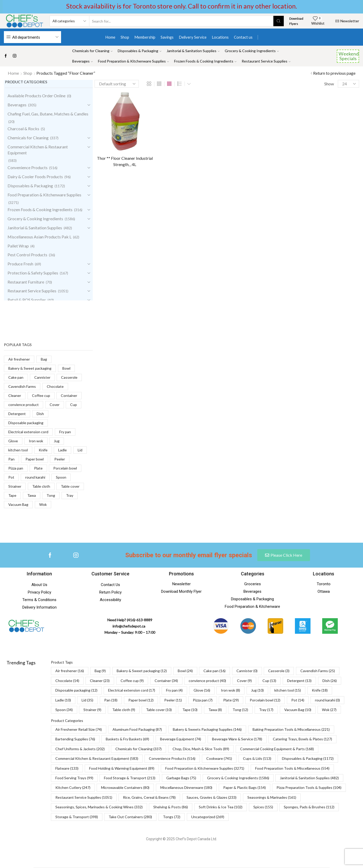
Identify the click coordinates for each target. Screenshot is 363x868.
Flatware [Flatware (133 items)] (67, 768)
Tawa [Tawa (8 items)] (215, 710)
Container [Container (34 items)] (166, 681)
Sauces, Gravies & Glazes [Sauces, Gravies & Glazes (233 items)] (212, 797)
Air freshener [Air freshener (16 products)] (19, 359)
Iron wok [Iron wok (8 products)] (36, 441)
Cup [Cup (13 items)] (269, 681)
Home (110, 37)
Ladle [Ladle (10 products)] (62, 450)
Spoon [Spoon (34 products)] (61, 477)
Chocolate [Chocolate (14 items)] (67, 681)
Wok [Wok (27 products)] (43, 504)
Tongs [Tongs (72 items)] (172, 817)
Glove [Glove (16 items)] (202, 690)
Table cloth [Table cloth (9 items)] (124, 710)
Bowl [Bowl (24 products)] (66, 368)
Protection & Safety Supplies (33, 273)
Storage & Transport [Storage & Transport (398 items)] (77, 817)
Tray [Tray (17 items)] (266, 710)
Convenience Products (28, 167)
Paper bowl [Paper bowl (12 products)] (35, 459)
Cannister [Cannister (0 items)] (247, 671)
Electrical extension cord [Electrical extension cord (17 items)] (132, 690)
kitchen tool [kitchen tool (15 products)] (18, 450)
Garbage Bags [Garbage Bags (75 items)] (181, 778)
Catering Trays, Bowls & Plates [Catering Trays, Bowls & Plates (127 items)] (302, 739)
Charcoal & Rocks (23, 129)
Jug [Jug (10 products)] (57, 441)
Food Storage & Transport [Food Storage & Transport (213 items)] (130, 778)
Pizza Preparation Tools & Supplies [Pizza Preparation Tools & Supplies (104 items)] (309, 787)
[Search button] (279, 21)
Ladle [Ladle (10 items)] (63, 700)
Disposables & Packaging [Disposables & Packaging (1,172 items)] (308, 758)
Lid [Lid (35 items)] (87, 700)
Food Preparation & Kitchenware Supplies (133, 61)
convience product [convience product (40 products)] (24, 405)
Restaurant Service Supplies (266, 61)
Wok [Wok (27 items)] (329, 710)
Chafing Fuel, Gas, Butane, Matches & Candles (48, 114)
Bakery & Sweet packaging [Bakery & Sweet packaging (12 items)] (142, 671)
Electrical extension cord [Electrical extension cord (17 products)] (28, 432)
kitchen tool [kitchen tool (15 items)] (288, 690)
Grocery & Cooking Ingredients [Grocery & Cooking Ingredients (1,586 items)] (238, 778)
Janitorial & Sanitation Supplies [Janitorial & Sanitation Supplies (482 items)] (309, 778)
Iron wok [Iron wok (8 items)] (230, 690)
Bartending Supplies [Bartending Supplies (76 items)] (75, 739)
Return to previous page (334, 73)
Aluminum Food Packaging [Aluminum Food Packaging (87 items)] (137, 729)
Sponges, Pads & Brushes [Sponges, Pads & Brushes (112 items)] (309, 807)
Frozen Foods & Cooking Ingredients (205, 61)
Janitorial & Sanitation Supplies (193, 51)
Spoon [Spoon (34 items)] (64, 710)
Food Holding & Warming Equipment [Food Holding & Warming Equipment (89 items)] (122, 768)
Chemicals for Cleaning (92, 51)
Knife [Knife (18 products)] (43, 450)
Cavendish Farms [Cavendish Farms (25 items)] (318, 671)
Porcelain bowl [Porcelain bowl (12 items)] (265, 700)
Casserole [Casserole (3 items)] (279, 671)
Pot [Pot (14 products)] (11, 477)
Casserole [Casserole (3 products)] (69, 377)
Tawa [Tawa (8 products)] (32, 495)
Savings (167, 37)
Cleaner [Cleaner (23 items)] (100, 681)
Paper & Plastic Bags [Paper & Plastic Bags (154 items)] (245, 787)
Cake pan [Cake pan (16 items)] (214, 671)
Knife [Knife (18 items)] (320, 690)
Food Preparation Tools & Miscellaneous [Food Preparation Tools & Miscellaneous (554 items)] (292, 768)
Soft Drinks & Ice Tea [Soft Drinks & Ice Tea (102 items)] (221, 807)
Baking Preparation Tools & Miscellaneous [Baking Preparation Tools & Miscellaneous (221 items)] (291, 729)
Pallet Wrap (18, 246)
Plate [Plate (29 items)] (231, 700)
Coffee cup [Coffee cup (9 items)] (132, 681)
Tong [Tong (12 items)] (240, 710)
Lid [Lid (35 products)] (80, 450)
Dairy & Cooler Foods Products (35, 177)
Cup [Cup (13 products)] (74, 405)
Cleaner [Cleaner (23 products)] (15, 395)
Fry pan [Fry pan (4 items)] (174, 690)
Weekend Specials (349, 56)
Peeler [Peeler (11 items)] (173, 700)
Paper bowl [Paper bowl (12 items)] (141, 700)
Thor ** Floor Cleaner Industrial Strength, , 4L (125, 161)
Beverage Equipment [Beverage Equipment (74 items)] (181, 739)
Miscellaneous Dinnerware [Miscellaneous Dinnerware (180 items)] (186, 787)
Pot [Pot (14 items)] (298, 700)
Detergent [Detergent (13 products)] (17, 414)
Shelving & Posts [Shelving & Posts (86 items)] (171, 807)
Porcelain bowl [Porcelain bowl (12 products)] (65, 468)
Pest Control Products (27, 255)
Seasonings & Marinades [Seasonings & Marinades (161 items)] (272, 797)
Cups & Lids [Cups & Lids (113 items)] (257, 758)
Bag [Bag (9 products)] (44, 359)
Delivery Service (193, 37)
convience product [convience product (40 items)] (207, 681)
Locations (220, 37)
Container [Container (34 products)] (69, 395)
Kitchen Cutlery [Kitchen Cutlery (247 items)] (73, 787)
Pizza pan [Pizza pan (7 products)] (16, 468)
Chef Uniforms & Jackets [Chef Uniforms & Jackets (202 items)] (80, 749)
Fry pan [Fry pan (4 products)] (65, 432)
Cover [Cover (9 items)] (244, 681)
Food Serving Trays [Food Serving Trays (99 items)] (74, 778)
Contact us (243, 37)
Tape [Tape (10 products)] (12, 495)
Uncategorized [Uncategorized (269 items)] (208, 817)
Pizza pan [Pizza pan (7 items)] (203, 700)
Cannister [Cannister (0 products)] (42, 377)
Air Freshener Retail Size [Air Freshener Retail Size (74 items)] (79, 729)
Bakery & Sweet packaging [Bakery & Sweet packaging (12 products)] (30, 368)
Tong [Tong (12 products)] (51, 495)
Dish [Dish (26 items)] (330, 681)
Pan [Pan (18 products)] (11, 459)
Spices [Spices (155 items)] (263, 807)
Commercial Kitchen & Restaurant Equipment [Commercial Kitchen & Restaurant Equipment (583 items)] (97, 758)
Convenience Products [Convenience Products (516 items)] (172, 758)
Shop (125, 37)
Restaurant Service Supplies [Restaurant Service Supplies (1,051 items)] (84, 797)
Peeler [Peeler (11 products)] (60, 459)
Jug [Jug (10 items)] (257, 690)
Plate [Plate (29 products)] (38, 468)
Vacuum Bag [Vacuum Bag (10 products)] (18, 504)
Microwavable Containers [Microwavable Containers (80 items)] (125, 787)
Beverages (82, 61)
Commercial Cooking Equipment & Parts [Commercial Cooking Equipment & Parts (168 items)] (277, 749)
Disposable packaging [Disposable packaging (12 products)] (26, 423)
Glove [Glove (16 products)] (13, 441)
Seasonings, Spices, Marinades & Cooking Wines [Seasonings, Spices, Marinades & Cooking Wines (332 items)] (99, 807)
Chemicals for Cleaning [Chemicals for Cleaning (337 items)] (138, 749)
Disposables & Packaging (140, 51)
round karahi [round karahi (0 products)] (35, 477)
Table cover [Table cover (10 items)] (159, 710)
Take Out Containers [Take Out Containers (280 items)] (130, 817)
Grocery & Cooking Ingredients (252, 51)
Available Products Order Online (37, 96)
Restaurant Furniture (26, 282)
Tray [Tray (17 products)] (70, 495)
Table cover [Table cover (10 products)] (70, 486)
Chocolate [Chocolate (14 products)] (55, 386)
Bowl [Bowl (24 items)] (185, 671)
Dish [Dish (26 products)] (40, 414)
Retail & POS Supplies (27, 300)
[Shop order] (117, 84)
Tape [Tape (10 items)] (190, 710)
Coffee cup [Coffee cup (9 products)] (41, 395)
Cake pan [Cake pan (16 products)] (16, 377)
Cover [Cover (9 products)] (55, 405)
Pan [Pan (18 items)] (111, 700)
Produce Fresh (20, 264)
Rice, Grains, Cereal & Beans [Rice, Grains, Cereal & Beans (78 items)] (149, 797)
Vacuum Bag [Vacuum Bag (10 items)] (298, 710)
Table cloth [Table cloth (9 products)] (41, 486)
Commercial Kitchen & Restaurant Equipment (38, 150)
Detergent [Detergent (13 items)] (299, 681)
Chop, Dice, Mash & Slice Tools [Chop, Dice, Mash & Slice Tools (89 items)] (201, 749)
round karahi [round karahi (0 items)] (327, 700)
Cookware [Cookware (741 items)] (219, 758)
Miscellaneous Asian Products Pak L (39, 237)
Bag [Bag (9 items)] (100, 671)
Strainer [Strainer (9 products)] (15, 486)
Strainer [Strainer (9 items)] (92, 710)
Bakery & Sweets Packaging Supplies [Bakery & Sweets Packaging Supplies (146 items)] (207, 729)
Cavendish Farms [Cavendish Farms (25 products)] (22, 386)
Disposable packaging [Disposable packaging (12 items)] (76, 690)
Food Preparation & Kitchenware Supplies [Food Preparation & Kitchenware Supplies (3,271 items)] (205, 768)
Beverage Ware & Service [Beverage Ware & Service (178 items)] (237, 739)
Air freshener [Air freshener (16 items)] (70, 671)
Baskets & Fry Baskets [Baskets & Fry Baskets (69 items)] (127, 739)
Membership (145, 37)
